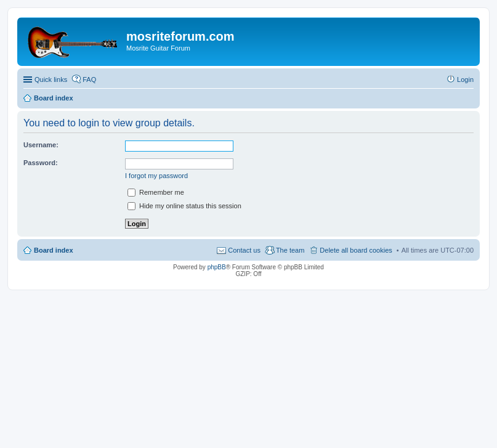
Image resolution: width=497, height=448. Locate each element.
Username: (41, 145)
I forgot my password (156, 176)
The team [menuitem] (290, 250)
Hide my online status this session (184, 206)
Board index (54, 250)
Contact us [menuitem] (244, 250)
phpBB (217, 267)
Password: (41, 163)
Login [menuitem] (465, 79)
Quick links (51, 79)
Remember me (156, 192)
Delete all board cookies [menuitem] (356, 250)
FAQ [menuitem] (89, 79)
